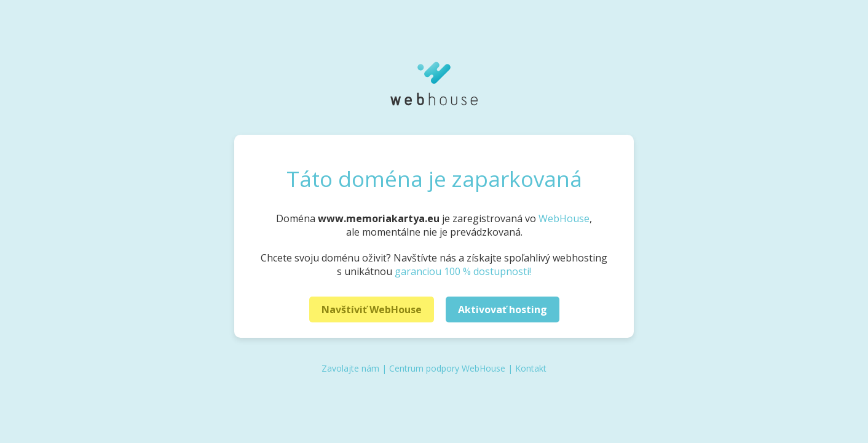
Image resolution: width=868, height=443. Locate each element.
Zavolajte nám (350, 368)
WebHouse (564, 218)
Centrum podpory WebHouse (447, 368)
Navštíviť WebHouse (372, 309)
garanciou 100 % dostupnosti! (463, 271)
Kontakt (531, 368)
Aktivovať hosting (503, 309)
